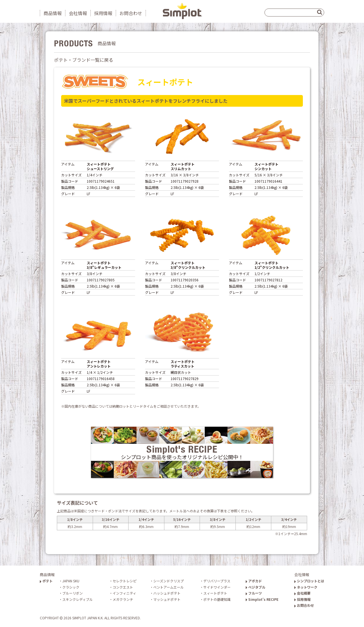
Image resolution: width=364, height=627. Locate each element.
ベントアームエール (168, 587)
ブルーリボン (73, 593)
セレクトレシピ (125, 581)
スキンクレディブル (77, 599)
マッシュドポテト (167, 599)
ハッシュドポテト (167, 593)
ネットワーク (306, 587)
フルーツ (254, 593)
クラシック (71, 587)
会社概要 (302, 593)
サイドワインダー (217, 587)
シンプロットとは (309, 581)
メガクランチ (123, 599)
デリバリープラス (217, 581)
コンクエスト (123, 587)
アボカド (254, 581)
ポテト (46, 581)
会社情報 (78, 13)
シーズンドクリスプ (168, 581)
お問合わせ (131, 13)
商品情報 (53, 13)
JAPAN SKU (71, 581)
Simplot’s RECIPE (262, 599)
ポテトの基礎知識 (217, 599)
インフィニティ (124, 593)
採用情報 (103, 13)
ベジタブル (256, 587)
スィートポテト (215, 593)
